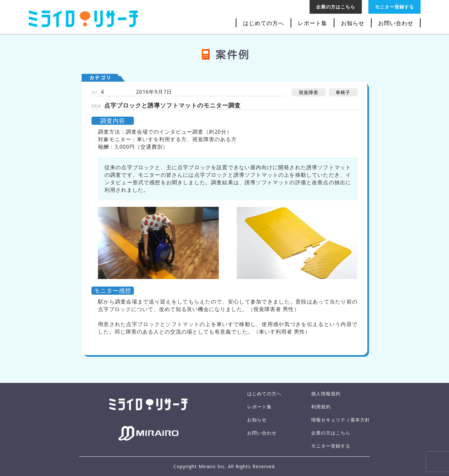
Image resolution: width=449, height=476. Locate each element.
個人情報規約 (326, 394)
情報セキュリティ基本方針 (341, 420)
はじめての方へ (264, 23)
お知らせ (353, 23)
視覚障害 (309, 92)
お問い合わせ (396, 23)
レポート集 (313, 23)
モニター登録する (394, 7)
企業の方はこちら (336, 7)
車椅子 (343, 92)
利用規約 (321, 407)
